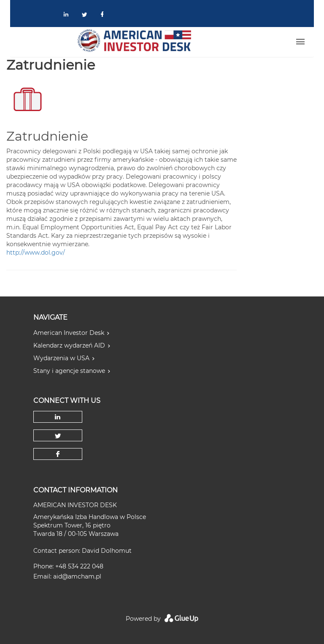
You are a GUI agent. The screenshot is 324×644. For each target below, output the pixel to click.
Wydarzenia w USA (61, 358)
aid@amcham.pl (77, 576)
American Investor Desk (69, 333)
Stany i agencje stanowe (69, 371)
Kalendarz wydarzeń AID (69, 345)
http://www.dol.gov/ (36, 253)
